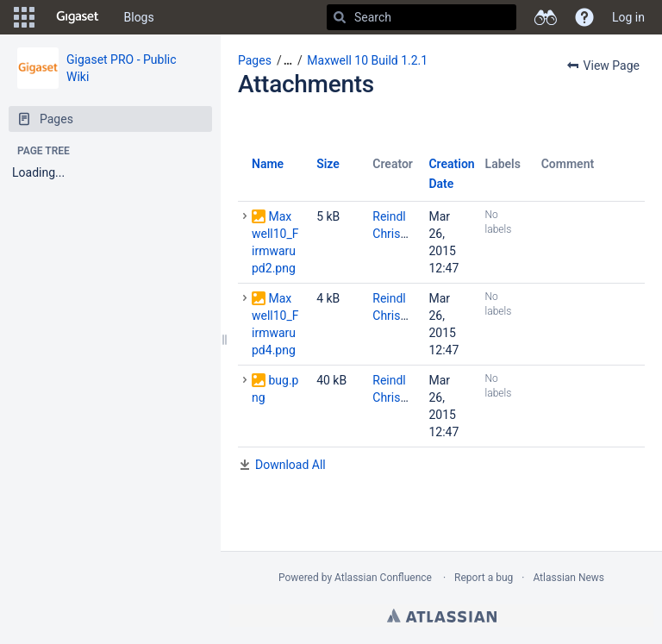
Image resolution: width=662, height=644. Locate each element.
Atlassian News (568, 578)
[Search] (340, 17)
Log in (628, 17)
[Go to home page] (78, 17)
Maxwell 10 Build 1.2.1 (367, 60)
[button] (24, 17)
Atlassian (442, 616)
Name (268, 164)
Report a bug (484, 578)
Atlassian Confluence (383, 578)
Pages (255, 60)
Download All (290, 465)
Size (328, 164)
